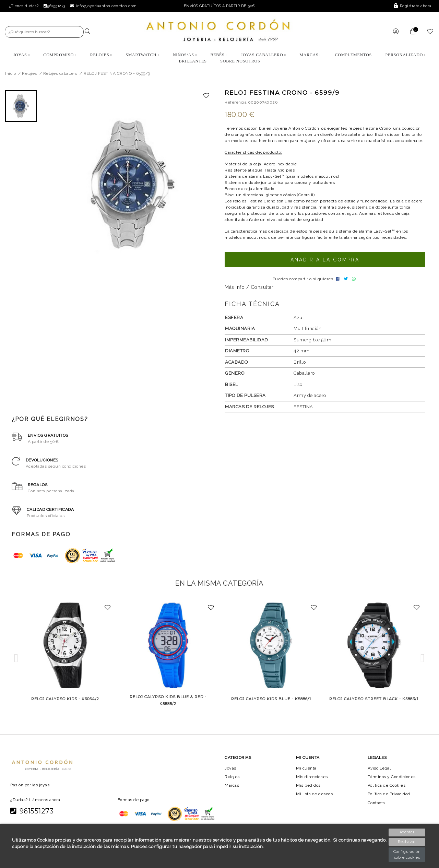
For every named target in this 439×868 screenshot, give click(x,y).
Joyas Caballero (264, 55)
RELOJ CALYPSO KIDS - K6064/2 (65, 707)
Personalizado (406, 55)
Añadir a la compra (325, 266)
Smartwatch (142, 55)
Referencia (236, 102)
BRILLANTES (193, 61)
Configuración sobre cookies (407, 855)
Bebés (219, 55)
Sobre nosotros (240, 61)
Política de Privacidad (390, 802)
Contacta (377, 811)
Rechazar (408, 842)
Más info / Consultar (249, 295)
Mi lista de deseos (315, 802)
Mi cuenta (306, 776)
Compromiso (60, 55)
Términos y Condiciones (392, 785)
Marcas (311, 55)
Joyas (21, 55)
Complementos (353, 55)
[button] (16, 666)
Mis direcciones (312, 785)
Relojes (101, 55)
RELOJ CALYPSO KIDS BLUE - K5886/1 (271, 707)
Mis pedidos (308, 794)
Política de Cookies (387, 794)
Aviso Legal (379, 776)
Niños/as (185, 55)
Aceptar (407, 832)
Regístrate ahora (413, 6)
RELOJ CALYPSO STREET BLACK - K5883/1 (374, 707)
